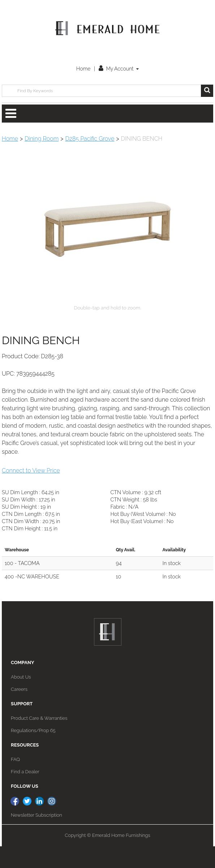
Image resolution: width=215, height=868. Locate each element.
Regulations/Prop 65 (33, 752)
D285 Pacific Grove (90, 139)
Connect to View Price (31, 492)
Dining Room (42, 139)
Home (83, 69)
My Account (119, 69)
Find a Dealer (25, 793)
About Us (21, 699)
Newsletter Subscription (36, 837)
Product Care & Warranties (39, 740)
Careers (19, 711)
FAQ (15, 781)
